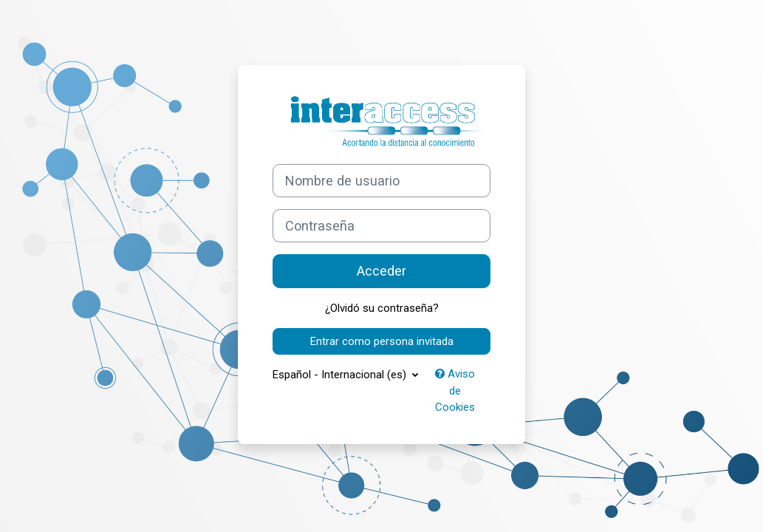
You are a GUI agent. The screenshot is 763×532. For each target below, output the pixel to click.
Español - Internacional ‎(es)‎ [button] (341, 375)
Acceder (381, 271)
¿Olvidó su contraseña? (382, 308)
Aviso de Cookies (455, 391)
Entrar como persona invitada (382, 341)
